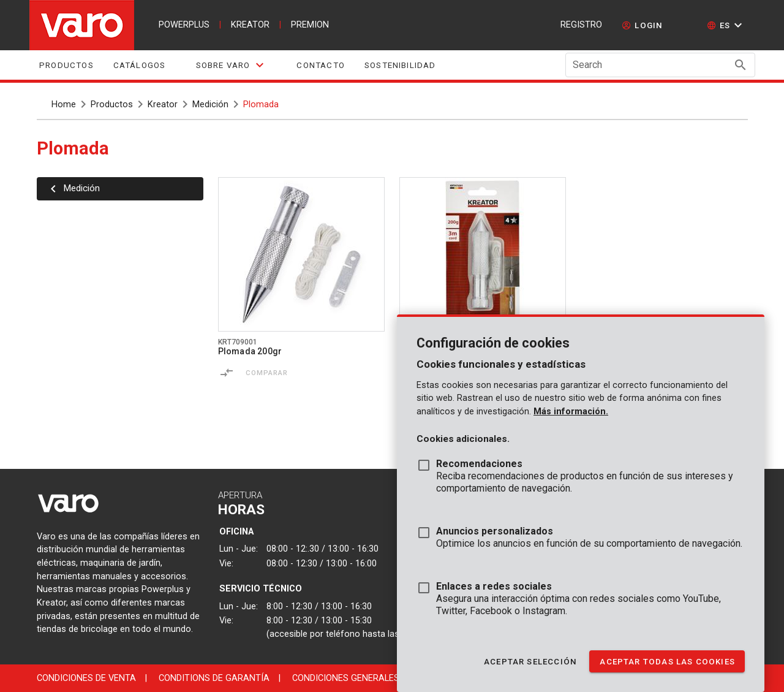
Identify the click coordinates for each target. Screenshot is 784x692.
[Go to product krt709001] (301, 254)
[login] (642, 25)
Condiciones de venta (86, 678)
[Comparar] (227, 373)
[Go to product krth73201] (483, 254)
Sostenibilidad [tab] (400, 65)
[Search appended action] (741, 65)
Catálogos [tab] (139, 65)
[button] (726, 25)
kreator (250, 25)
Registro (581, 25)
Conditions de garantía (214, 678)
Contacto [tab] (321, 65)
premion (310, 25)
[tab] (231, 65)
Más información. (571, 412)
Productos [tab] (66, 65)
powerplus (184, 25)
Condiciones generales (346, 678)
